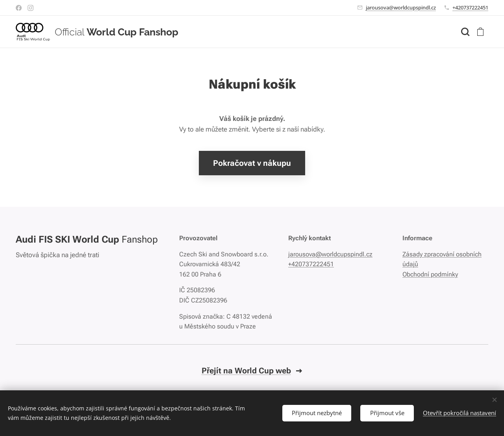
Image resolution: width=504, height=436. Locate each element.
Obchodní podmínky (430, 274)
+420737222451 (470, 7)
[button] (465, 32)
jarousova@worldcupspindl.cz (401, 7)
